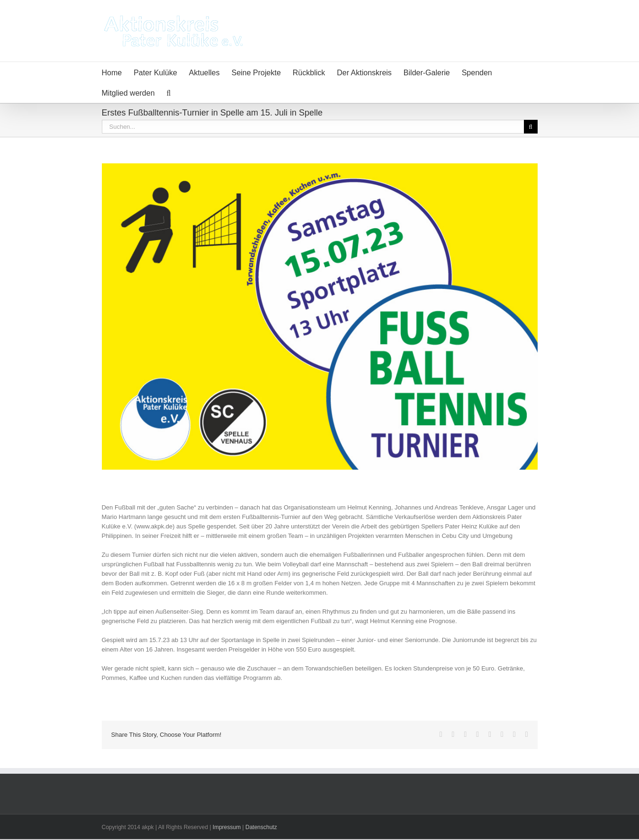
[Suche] (531, 127)
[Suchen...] (313, 127)
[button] (169, 93)
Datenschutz (261, 827)
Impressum (227, 827)
